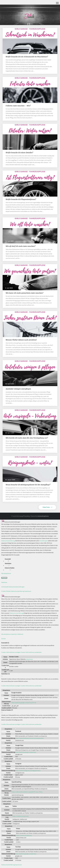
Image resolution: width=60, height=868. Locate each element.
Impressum (29, 659)
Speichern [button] (4, 578)
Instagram (18, 764)
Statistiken (9, 564)
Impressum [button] (28, 591)
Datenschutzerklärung (8, 541)
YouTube (18, 847)
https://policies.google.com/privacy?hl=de (24, 703)
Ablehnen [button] (4, 582)
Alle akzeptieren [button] (6, 573)
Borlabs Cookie (14, 657)
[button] (21, 652)
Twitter (15, 806)
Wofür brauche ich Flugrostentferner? (21, 199)
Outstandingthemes (43, 516)
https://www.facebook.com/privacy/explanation (29, 738)
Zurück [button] (3, 639)
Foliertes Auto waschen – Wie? (18, 106)
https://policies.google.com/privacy (26, 752)
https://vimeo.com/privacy (24, 835)
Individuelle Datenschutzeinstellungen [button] (13, 587)
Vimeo (18, 828)
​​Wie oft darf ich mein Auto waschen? (21, 246)
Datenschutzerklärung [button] (18, 591)
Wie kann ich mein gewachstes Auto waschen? (25, 293)
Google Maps (19, 745)
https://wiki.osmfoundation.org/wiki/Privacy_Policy (27, 792)
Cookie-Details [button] (6, 591)
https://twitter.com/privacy (21, 816)
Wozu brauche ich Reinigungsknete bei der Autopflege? (28, 485)
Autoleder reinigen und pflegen (18, 389)
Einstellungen (43, 541)
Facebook (18, 731)
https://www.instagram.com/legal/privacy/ (28, 770)
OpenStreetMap (16, 782)
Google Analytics (16, 693)
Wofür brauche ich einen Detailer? (19, 153)
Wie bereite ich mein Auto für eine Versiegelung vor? (27, 438)
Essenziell (8, 560)
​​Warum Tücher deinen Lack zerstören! (21, 340)
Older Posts (47, 507)
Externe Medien (10, 569)
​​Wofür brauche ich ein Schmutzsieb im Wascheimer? (27, 57)
